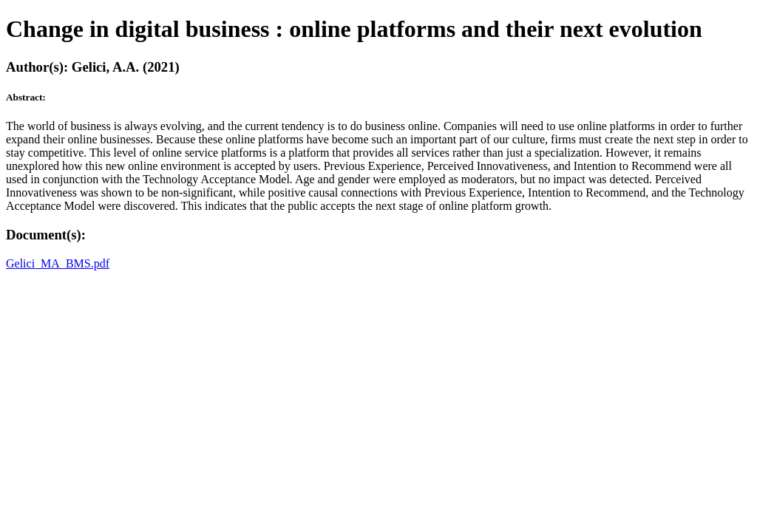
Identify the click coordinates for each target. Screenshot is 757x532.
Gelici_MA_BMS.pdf (58, 263)
